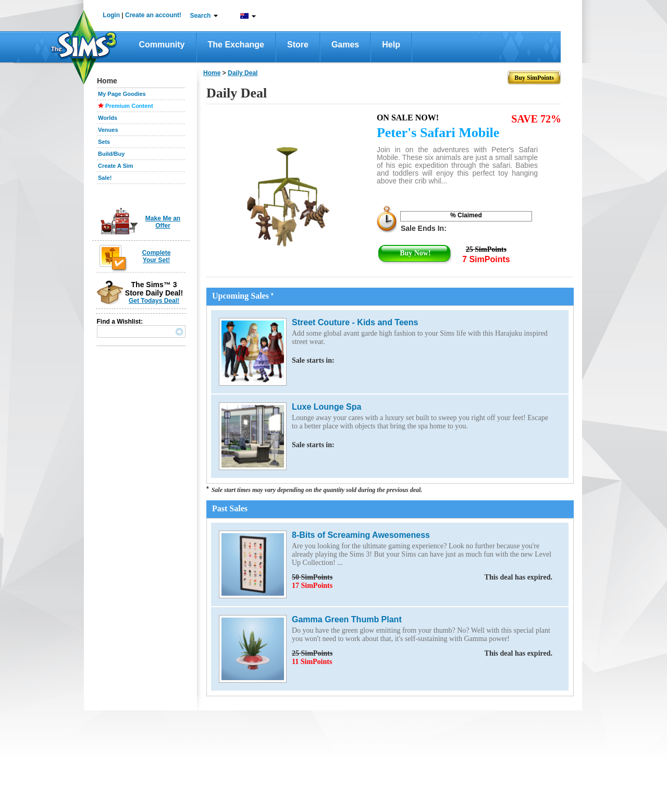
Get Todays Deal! (154, 301)
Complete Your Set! (157, 256)
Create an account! (153, 15)
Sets (104, 142)
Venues (108, 130)
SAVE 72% (536, 119)
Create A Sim (116, 166)
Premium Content (129, 106)
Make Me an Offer (163, 222)
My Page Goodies (122, 94)
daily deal (243, 73)
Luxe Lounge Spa (326, 407)
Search (200, 16)
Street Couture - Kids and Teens (355, 322)
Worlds (108, 118)
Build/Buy (111, 154)
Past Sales (230, 508)
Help (391, 45)
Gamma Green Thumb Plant (347, 619)
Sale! (105, 178)
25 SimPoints (422, 654)
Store (298, 45)
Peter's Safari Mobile (438, 133)
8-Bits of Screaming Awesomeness (361, 535)
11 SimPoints (312, 662)
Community (162, 45)
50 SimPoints (422, 577)
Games (345, 45)
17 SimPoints (312, 586)
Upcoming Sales (243, 296)
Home (212, 73)
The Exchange (236, 45)
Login (111, 15)
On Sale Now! (408, 118)
